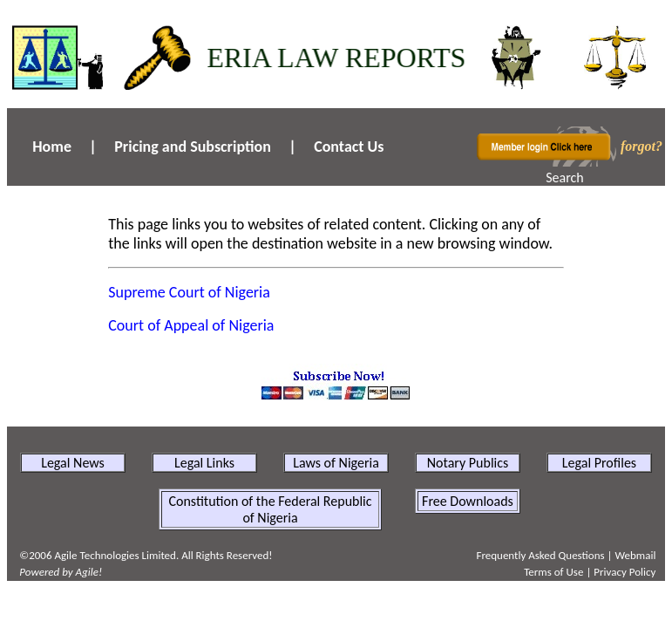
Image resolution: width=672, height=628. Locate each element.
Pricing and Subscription (193, 147)
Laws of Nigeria (336, 463)
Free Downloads (468, 501)
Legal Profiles (599, 463)
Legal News (73, 463)
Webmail (635, 555)
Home (52, 147)
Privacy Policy (624, 572)
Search (565, 177)
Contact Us (349, 147)
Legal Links (204, 463)
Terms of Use (553, 572)
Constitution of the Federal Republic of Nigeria (270, 509)
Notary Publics (468, 463)
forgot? (641, 146)
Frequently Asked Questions (540, 555)
